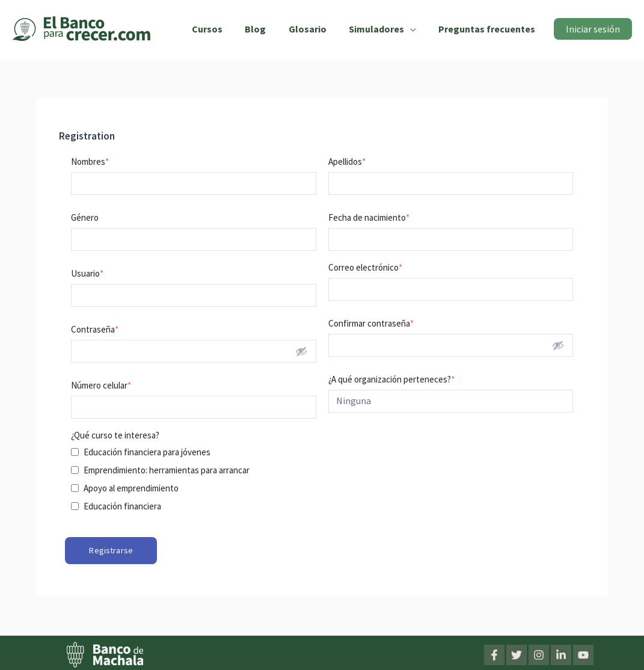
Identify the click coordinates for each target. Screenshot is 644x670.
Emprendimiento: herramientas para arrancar (167, 470)
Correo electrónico (365, 267)
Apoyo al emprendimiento (131, 488)
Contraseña (95, 329)
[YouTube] (583, 654)
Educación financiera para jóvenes (147, 452)
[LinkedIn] (561, 654)
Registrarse (111, 550)
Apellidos (347, 161)
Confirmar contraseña (371, 323)
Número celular (101, 385)
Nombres (90, 161)
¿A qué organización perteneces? (391, 379)
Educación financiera (122, 506)
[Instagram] (539, 654)
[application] (415, 29)
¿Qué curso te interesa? (115, 435)
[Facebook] (494, 654)
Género (85, 217)
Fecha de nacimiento (369, 217)
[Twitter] (517, 654)
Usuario (87, 273)
